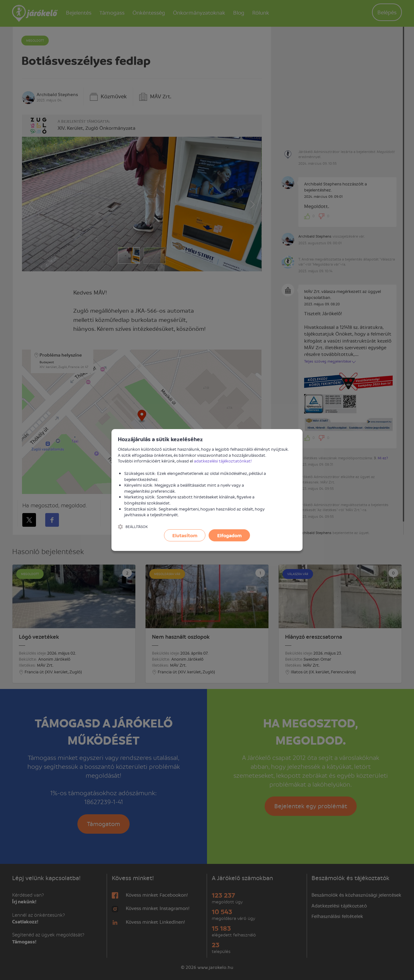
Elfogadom (229, 535)
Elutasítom (185, 535)
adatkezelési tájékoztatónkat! (223, 461)
